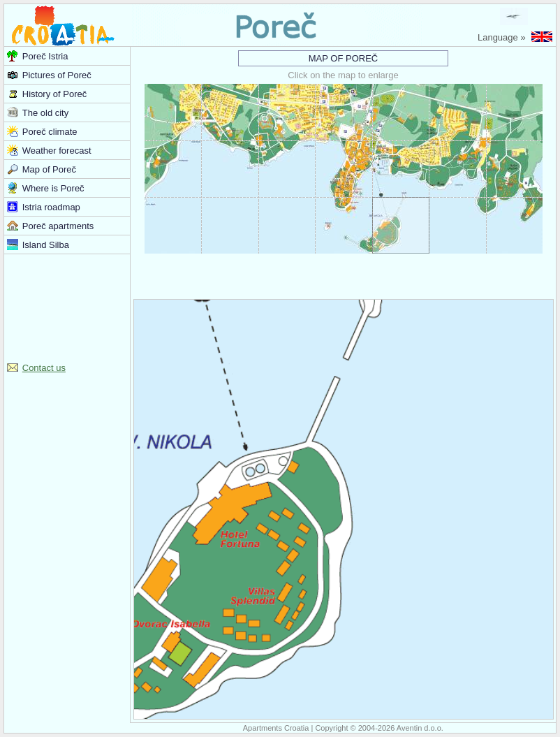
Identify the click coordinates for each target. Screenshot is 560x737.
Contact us (44, 368)
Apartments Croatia (276, 728)
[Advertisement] (67, 307)
